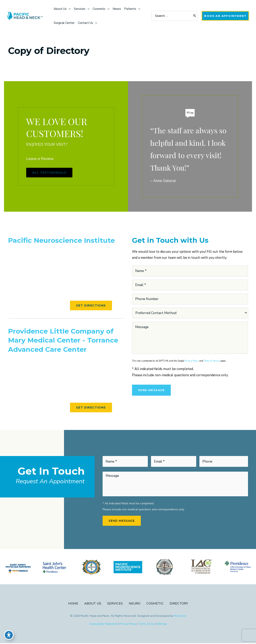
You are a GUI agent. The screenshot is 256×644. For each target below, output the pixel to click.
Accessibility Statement (102, 625)
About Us (92, 604)
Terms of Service (212, 361)
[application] (70, 9)
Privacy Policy (192, 361)
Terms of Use (148, 625)
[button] (225, 16)
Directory (179, 604)
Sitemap (164, 625)
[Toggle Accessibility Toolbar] (9, 635)
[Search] (193, 16)
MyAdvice (180, 616)
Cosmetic (155, 604)
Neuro (135, 604)
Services (115, 604)
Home (72, 604)
